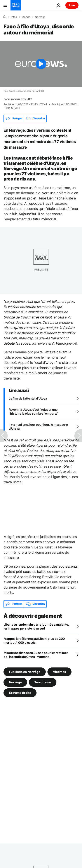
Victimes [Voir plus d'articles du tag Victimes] (59, 671)
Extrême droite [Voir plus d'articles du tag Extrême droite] (20, 692)
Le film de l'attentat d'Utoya (28, 398)
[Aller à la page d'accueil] (16, 5)
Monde (26, 17)
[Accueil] (5, 17)
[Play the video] (41, 64)
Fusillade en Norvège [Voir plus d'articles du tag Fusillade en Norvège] (25, 671)
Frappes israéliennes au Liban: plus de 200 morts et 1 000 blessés (34, 641)
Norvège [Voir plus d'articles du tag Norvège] (15, 682)
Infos (14, 17)
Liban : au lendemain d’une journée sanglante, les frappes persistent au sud (36, 626)
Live (72, 5)
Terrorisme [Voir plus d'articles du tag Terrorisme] (43, 682)
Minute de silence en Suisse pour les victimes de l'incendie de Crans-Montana (36, 655)
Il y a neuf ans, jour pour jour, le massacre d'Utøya (38, 426)
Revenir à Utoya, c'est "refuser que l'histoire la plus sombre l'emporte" (34, 411)
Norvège (40, 17)
